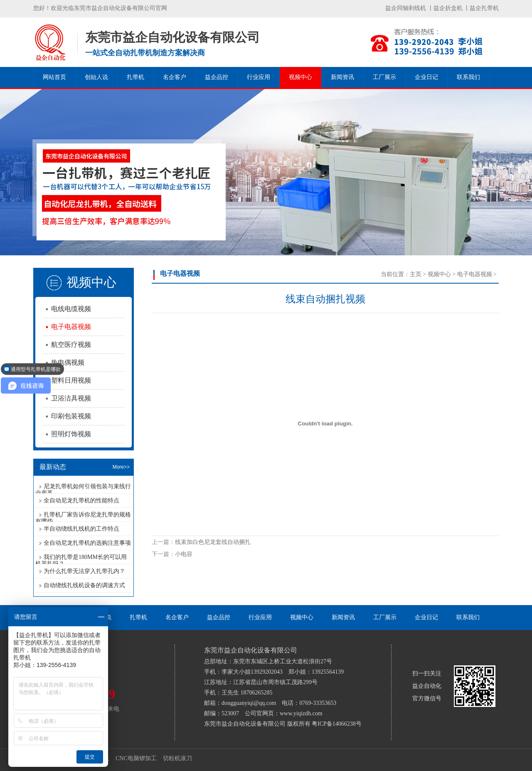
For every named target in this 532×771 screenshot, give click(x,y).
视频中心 (300, 77)
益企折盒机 (448, 8)
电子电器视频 (71, 327)
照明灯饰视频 (71, 434)
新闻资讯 (342, 77)
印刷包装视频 (71, 416)
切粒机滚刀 (177, 758)
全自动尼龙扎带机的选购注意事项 (87, 543)
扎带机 (135, 77)
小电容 (184, 554)
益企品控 (217, 77)
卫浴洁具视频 (71, 398)
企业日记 (426, 77)
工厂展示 (384, 77)
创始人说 (96, 77)
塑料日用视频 (71, 380)
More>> (121, 467)
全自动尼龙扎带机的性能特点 (81, 500)
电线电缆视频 (71, 309)
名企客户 (175, 77)
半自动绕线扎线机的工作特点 (81, 529)
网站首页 (54, 77)
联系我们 (468, 77)
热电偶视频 (68, 362)
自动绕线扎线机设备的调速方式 (84, 585)
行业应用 (259, 77)
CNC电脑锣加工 (136, 758)
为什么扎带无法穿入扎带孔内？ (84, 571)
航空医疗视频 (71, 345)
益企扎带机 (484, 8)
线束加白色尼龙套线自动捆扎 (213, 542)
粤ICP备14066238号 (337, 724)
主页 (416, 274)
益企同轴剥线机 (406, 8)
